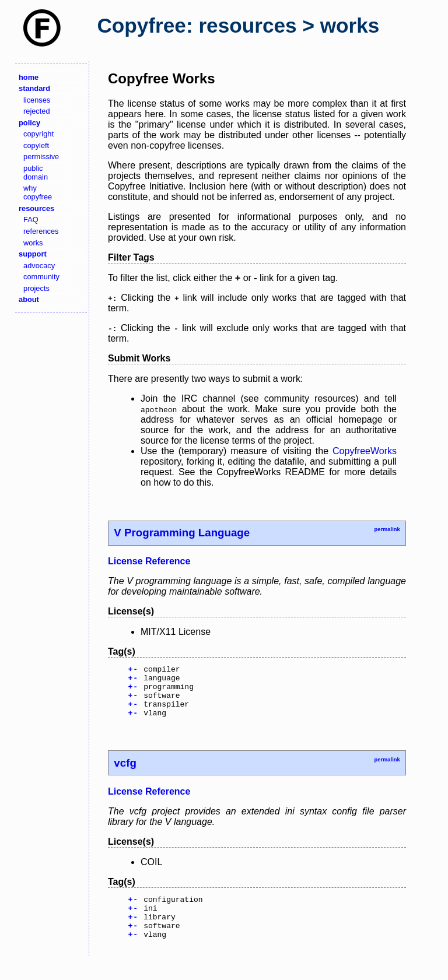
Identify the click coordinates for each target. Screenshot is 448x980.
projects (36, 288)
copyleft (36, 145)
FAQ (31, 219)
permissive (41, 157)
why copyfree (38, 192)
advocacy (39, 266)
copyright (38, 134)
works (33, 243)
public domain (36, 173)
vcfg (125, 773)
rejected (37, 111)
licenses (37, 100)
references (41, 231)
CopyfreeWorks (365, 451)
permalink (387, 529)
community (41, 277)
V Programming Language (182, 533)
